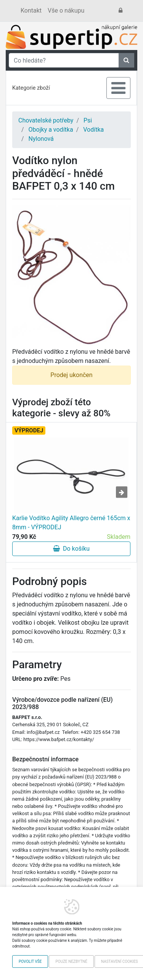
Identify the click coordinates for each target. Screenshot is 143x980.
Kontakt (31, 10)
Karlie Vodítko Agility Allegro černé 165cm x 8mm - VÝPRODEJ (71, 523)
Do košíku (71, 549)
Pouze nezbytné (71, 961)
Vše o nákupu (66, 10)
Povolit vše (30, 961)
